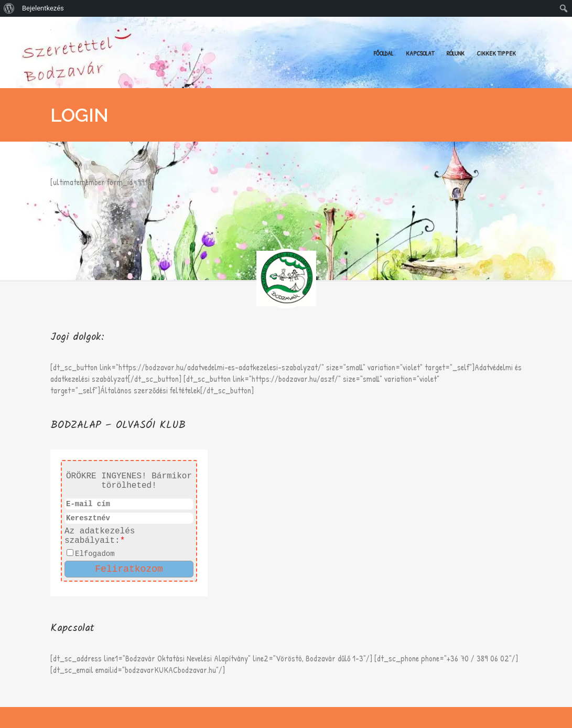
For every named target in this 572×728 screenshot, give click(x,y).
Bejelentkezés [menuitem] (43, 8)
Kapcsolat (420, 53)
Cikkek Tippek (497, 53)
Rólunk (456, 53)
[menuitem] (9, 8)
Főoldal (384, 53)
